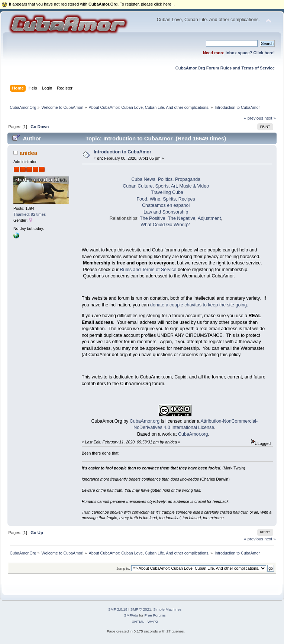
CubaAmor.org (145, 421)
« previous (254, 118)
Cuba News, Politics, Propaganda (166, 179)
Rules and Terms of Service (148, 270)
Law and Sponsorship (166, 212)
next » (270, 118)
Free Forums (155, 615)
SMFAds (131, 615)
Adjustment (209, 218)
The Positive (153, 218)
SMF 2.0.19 (118, 609)
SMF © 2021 (141, 609)
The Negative (181, 218)
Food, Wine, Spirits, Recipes (166, 199)
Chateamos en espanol (166, 205)
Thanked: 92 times (30, 214)
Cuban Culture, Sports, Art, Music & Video (166, 186)
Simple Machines (167, 609)
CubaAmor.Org (107, 421)
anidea (28, 153)
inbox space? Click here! (250, 53)
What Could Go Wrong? (165, 225)
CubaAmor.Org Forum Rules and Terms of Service (225, 68)
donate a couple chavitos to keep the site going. (199, 305)
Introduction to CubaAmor (122, 152)
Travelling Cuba (167, 192)
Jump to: (123, 568)
